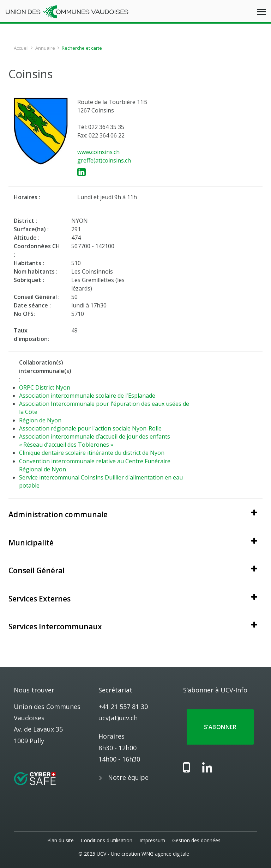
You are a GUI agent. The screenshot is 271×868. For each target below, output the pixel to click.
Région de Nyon (40, 420)
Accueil (21, 48)
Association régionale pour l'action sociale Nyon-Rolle (90, 428)
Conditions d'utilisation (107, 840)
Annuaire (45, 48)
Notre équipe (128, 777)
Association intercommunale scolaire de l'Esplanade (87, 396)
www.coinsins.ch (98, 152)
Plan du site (61, 840)
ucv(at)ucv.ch (118, 718)
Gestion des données (196, 840)
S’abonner (220, 727)
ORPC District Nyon (45, 387)
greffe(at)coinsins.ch (104, 160)
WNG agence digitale (165, 854)
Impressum (152, 840)
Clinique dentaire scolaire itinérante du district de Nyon (92, 453)
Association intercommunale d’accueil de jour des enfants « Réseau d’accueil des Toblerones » (95, 441)
